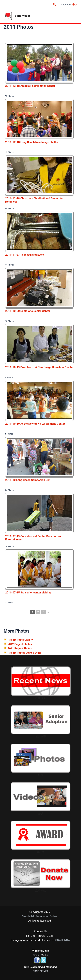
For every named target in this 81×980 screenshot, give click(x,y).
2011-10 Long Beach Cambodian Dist (28, 480)
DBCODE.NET (40, 971)
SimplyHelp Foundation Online (40, 916)
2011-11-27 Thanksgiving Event (25, 255)
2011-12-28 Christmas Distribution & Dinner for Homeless (34, 200)
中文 (75, 4)
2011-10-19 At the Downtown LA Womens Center (35, 424)
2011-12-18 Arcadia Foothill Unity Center (30, 86)
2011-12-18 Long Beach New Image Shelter (32, 142)
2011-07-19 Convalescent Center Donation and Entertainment (34, 538)
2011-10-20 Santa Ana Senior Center (28, 311)
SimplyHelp (22, 16)
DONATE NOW (62, 940)
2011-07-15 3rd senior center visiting (28, 593)
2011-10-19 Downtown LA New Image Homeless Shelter (39, 367)
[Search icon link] (55, 4)
